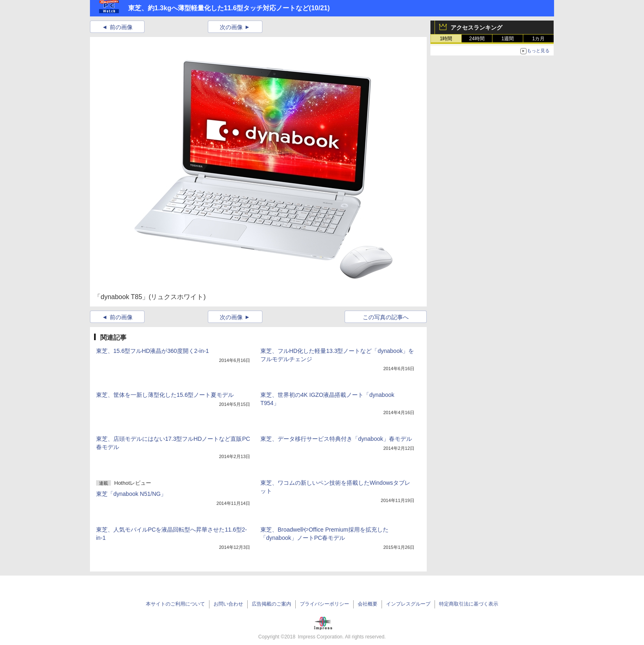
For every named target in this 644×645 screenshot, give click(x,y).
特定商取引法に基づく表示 (469, 604)
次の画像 (231, 27)
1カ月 (539, 39)
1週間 (508, 39)
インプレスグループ (408, 604)
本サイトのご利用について (175, 604)
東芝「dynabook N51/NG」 (131, 494)
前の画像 (121, 27)
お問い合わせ (228, 604)
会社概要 (368, 604)
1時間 (446, 39)
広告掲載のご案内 (271, 604)
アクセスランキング (476, 28)
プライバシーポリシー (324, 604)
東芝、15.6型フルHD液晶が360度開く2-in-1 (153, 351)
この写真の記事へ (386, 317)
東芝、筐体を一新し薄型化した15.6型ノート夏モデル (165, 395)
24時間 (477, 39)
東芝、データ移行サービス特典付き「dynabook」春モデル (336, 439)
